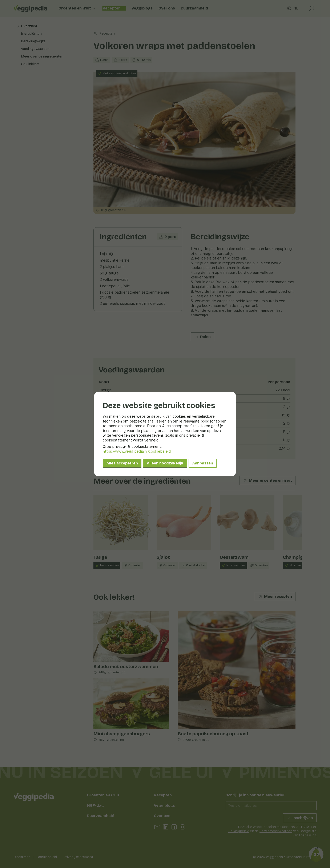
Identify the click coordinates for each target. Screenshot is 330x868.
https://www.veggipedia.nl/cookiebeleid (137, 451)
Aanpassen (203, 463)
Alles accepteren (122, 463)
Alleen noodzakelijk (165, 463)
